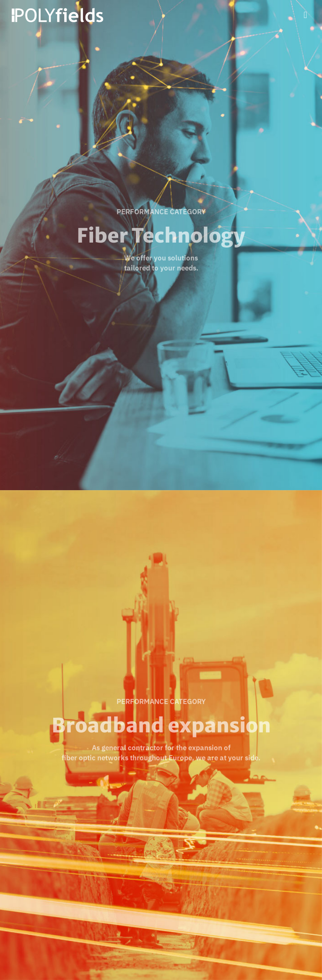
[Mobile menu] (305, 15)
